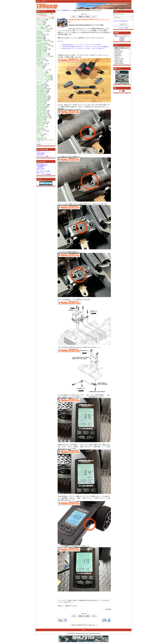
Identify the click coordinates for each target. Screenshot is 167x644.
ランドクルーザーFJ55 (43, 77)
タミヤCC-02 (41, 84)
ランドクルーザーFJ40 (43, 75)
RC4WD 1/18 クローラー (44, 46)
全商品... (39, 144)
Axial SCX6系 (41, 102)
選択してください (122, 48)
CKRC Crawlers (122, 62)
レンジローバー (41, 81)
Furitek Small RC (42, 34)
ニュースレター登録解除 (44, 174)
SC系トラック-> (42, 131)
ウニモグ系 (40, 67)
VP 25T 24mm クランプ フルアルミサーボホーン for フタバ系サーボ (83, 49)
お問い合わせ (41, 168)
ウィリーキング (41, 127)
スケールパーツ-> (42, 26)
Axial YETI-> (40, 103)
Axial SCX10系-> (42, 96)
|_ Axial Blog (41, 15)
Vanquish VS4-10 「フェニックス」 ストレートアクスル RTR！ (82, 45)
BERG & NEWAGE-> (43, 118)
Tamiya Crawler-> (42, 111)
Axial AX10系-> (41, 86)
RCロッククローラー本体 (44, 18)
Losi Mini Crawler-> (42, 115)
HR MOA (39, 128)
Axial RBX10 (40, 95)
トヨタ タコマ (41, 74)
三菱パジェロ (41, 83)
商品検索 (116, 33)
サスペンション (41, 30)
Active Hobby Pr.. (122, 51)
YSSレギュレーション (43, 152)
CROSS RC (40, 119)
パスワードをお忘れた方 (121, 21)
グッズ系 (39, 136)
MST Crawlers (41, 108)
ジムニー (39, 68)
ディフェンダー (41, 73)
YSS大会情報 (41, 153)
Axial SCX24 (40, 87)
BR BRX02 (40, 39)
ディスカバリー (41, 71)
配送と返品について (43, 164)
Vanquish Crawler (42, 40)
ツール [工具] (41, 134)
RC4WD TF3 (41, 52)
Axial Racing (122, 56)
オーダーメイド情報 (43, 156)
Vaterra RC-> (41, 121)
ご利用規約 (40, 167)
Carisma (122, 57)
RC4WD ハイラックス (43, 56)
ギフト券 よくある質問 (43, 171)
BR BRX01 (40, 37)
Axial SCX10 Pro (42, 100)
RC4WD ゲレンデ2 (42, 53)
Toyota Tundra (41, 65)
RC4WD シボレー (42, 55)
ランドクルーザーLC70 (44, 78)
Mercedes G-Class (42, 64)
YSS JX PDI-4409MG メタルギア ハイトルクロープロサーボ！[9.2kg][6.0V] (85, 47)
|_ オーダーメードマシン (44, 17)
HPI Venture (40, 109)
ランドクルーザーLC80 (44, 80)
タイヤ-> (39, 21)
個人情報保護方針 (42, 165)
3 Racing (122, 50)
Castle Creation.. (122, 60)
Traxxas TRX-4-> (42, 105)
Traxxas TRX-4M (42, 106)
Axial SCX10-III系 (42, 99)
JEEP (38, 62)
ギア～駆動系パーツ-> (43, 29)
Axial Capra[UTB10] (43, 89)
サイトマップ (41, 170)
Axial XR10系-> (41, 93)
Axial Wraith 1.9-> (42, 90)
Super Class (40, 130)
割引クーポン (41, 173)
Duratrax (39, 125)
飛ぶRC (39, 133)
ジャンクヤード (41, 137)
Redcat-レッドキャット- (44, 42)
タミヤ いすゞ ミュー (43, 70)
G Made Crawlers (42, 122)
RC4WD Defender (42, 49)
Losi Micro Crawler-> (43, 116)
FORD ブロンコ (41, 61)
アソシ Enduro (41, 43)
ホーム (38, 1)
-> (43, 14)
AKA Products (122, 53)
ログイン (44, 1)
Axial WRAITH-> (42, 92)
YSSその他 (40, 155)
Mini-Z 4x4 (40, 36)
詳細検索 (122, 40)
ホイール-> (40, 23)
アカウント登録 (123, 28)
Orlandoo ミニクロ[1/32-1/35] (44, 32)
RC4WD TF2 (41, 51)
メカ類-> (39, 24)
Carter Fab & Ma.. (122, 59)
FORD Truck (40, 59)
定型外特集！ (41, 138)
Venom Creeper (41, 124)
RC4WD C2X (41, 48)
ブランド (116, 45)
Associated (122, 54)
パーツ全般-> (41, 27)
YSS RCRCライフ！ (66, 10)
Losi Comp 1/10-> (42, 114)
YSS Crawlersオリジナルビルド (45, 141)
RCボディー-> (41, 20)
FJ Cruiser (40, 58)
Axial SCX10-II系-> (42, 97)
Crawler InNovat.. (122, 63)
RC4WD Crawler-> (42, 45)
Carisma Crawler (42, 112)
